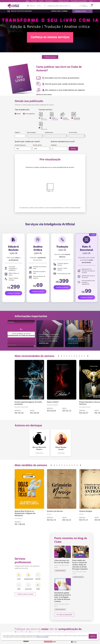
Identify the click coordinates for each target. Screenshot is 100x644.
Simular (73, 148)
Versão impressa (20, 145)
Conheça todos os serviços (25, 594)
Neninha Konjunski (52, 405)
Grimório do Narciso (55, 511)
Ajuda (91, 1)
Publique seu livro (63, 1)
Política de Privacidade (42, 637)
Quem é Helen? (53, 402)
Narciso (49, 514)
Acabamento (49, 132)
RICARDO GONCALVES (21, 407)
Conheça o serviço (14, 293)
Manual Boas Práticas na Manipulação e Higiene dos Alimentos (25, 513)
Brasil (27, 1)
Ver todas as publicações (64, 614)
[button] (58, 356)
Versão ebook (37, 145)
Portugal (34, 1)
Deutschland (49, 1)
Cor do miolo (73, 132)
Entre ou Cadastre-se (85, 6)
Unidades (54, 145)
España (41, 1)
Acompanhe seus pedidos (79, 1)
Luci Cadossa (19, 518)
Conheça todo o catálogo (59, 11)
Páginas (17, 132)
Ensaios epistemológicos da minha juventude (28, 403)
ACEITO (93, 636)
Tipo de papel (31, 132)
